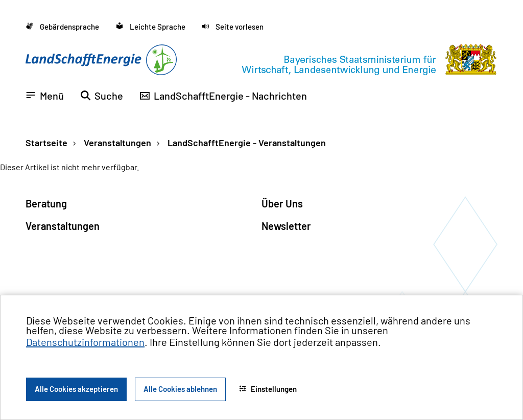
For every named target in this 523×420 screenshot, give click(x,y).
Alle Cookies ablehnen (180, 389)
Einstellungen (268, 389)
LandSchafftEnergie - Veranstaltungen (246, 143)
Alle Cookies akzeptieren (76, 389)
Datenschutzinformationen (85, 342)
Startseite (46, 143)
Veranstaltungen (116, 143)
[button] (233, 27)
